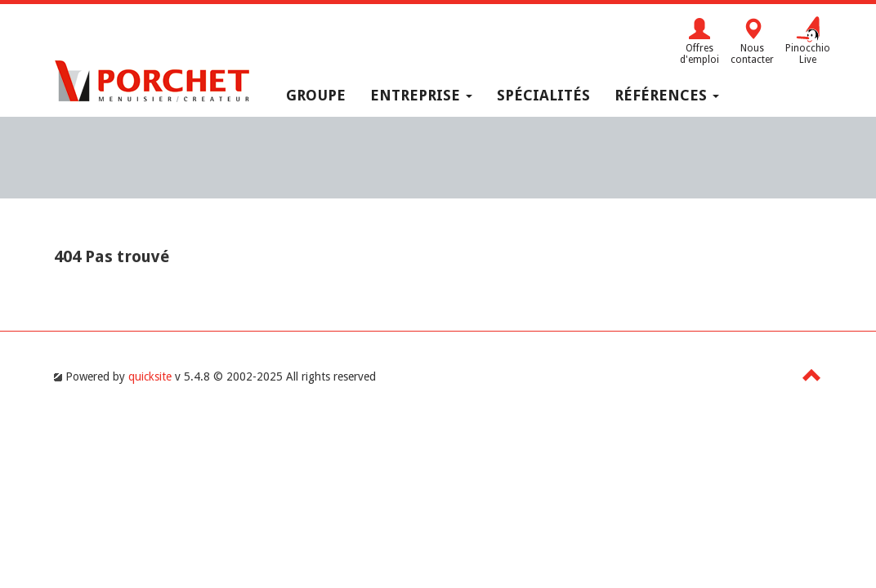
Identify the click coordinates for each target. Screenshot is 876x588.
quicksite (150, 376)
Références (667, 95)
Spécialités (543, 95)
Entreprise (421, 95)
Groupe (316, 95)
